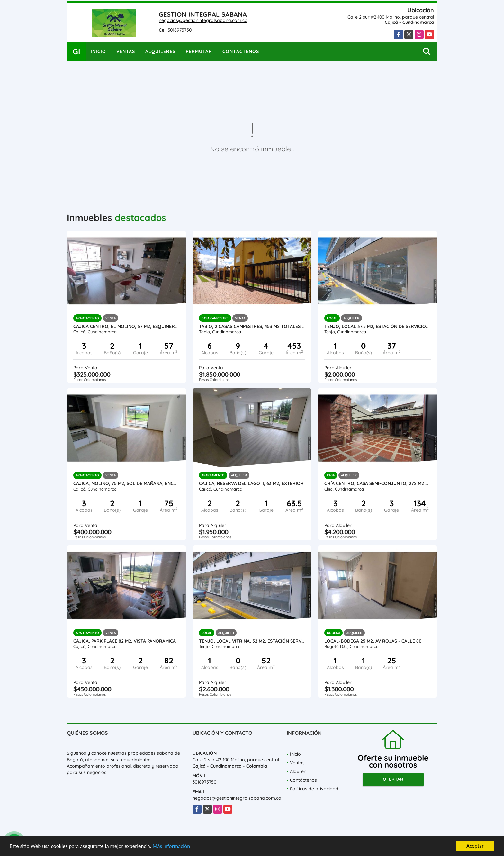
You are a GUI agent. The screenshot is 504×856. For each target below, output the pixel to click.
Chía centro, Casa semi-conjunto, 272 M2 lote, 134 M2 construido (378, 483)
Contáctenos (241, 51)
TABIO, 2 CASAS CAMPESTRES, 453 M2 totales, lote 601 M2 (252, 326)
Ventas (126, 51)
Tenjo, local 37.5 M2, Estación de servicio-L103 (378, 326)
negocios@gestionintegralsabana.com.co (203, 20)
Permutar (199, 51)
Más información (171, 846)
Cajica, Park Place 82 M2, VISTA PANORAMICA (125, 641)
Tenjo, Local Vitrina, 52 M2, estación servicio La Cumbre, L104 (252, 641)
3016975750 (180, 30)
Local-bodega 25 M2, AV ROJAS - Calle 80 (373, 641)
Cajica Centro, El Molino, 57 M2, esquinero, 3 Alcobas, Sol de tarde (126, 326)
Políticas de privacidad (314, 789)
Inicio (98, 51)
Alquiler (298, 771)
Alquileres (160, 51)
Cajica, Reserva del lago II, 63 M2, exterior (251, 483)
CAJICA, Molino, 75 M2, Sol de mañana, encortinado (126, 483)
